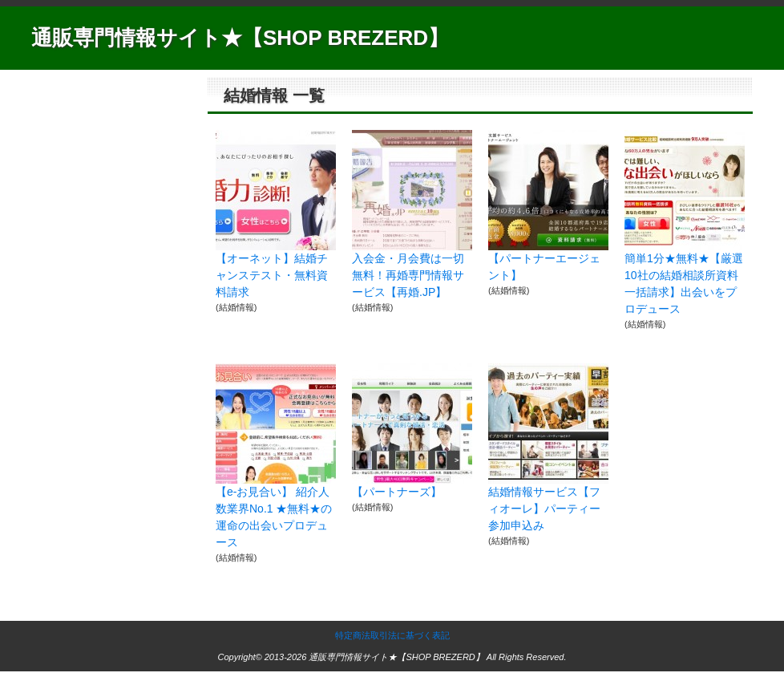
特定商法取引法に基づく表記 (392, 635)
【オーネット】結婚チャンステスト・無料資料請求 (272, 275)
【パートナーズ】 (397, 492)
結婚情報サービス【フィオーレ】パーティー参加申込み (544, 509)
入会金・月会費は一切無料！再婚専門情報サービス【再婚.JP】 (408, 275)
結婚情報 (236, 307)
